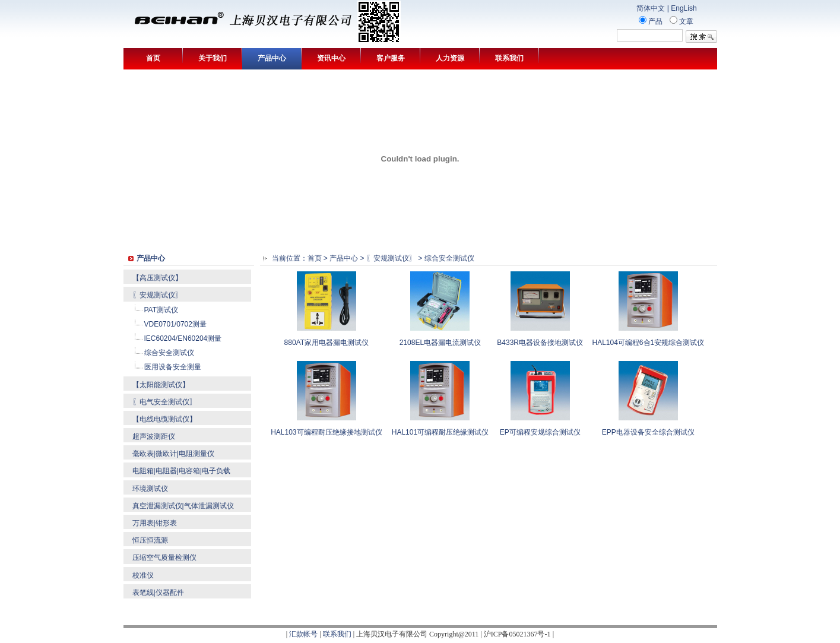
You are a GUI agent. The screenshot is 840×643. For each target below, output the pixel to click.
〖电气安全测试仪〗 (164, 402)
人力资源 (450, 58)
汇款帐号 (303, 634)
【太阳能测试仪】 (161, 385)
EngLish (684, 8)
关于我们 (213, 58)
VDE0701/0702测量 (175, 324)
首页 (153, 58)
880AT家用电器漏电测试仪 (327, 343)
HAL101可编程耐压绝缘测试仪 (440, 432)
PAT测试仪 (161, 310)
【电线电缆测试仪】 (164, 419)
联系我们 (509, 58)
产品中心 (272, 58)
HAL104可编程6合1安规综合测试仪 (648, 343)
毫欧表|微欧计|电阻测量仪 (173, 454)
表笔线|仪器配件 (158, 593)
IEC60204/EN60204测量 (183, 338)
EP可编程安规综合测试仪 (540, 432)
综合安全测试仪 (169, 353)
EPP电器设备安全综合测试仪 (648, 432)
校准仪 (143, 575)
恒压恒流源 (150, 540)
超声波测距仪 (154, 436)
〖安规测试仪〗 (157, 295)
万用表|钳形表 (155, 523)
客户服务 (391, 58)
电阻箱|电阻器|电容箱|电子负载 (181, 471)
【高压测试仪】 (157, 278)
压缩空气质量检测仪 (164, 558)
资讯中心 (331, 58)
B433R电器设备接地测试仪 (540, 343)
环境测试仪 (150, 489)
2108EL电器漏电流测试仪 (440, 343)
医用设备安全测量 (173, 367)
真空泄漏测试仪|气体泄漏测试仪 (183, 506)
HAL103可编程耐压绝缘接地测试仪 (326, 432)
